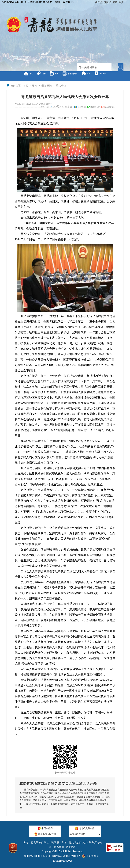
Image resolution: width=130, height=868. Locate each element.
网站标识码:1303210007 (66, 856)
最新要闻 (47, 86)
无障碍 (108, 2)
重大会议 (61, 86)
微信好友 (95, 107)
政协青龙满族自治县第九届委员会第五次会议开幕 (58, 783)
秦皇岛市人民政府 (45, 834)
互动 (111, 76)
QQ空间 (82, 107)
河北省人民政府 (85, 828)
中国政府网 (45, 828)
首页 (19, 76)
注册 (121, 2)
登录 (115, 2)
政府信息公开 (85, 76)
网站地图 (71, 847)
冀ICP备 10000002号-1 (37, 856)
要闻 (59, 76)
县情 (39, 76)
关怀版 (98, 2)
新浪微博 (109, 107)
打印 (62, 107)
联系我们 (59, 847)
